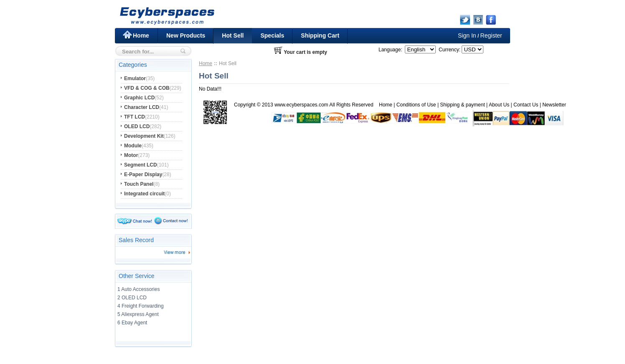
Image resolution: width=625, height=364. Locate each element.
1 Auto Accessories (138, 289)
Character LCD (142, 107)
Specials (272, 35)
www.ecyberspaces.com (301, 105)
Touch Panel (139, 184)
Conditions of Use (416, 105)
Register (491, 35)
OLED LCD (137, 126)
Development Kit (144, 136)
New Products (186, 35)
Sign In (467, 35)
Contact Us (526, 105)
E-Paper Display (143, 174)
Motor (131, 155)
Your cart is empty (305, 52)
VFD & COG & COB (147, 88)
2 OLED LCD (132, 298)
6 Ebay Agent (132, 323)
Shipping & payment (462, 105)
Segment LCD (141, 165)
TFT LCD (135, 117)
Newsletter (554, 105)
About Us (499, 105)
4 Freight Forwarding (141, 306)
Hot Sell (233, 35)
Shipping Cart (320, 35)
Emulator (135, 78)
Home (141, 35)
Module (133, 146)
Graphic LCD (139, 98)
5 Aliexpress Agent (138, 314)
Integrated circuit (144, 194)
